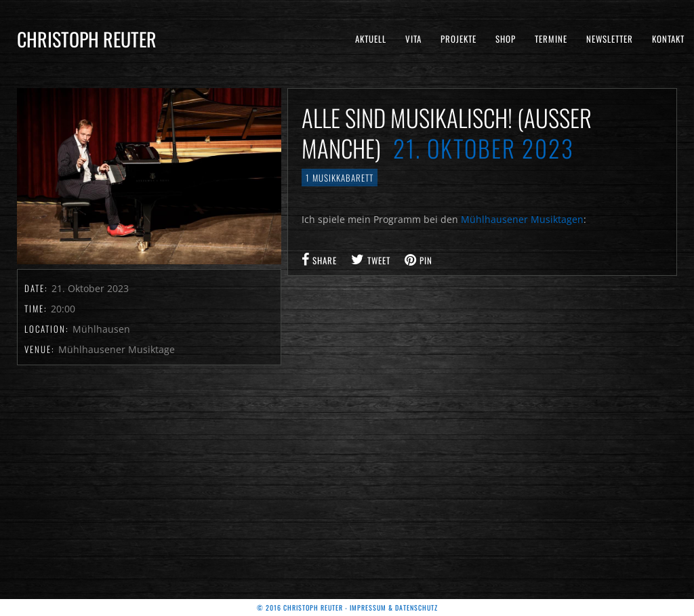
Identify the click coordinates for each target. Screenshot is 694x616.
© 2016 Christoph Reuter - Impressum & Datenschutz (347, 608)
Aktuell (371, 39)
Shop (506, 39)
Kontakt (668, 39)
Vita (413, 39)
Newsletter (610, 39)
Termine (551, 39)
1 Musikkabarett (340, 178)
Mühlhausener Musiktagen (522, 219)
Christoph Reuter (87, 39)
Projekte (458, 39)
